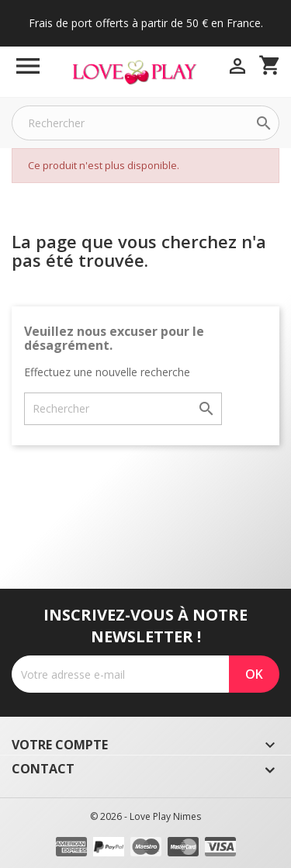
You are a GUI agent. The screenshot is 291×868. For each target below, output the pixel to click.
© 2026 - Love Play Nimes (145, 816)
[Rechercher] (145, 123)
